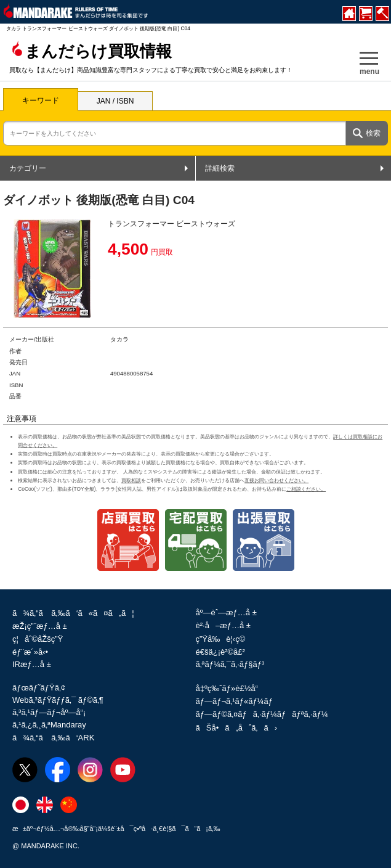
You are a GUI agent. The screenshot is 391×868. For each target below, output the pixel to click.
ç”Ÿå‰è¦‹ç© (224, 639)
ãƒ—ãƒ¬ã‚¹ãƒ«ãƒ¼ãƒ (236, 701)
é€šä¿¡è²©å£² (220, 652)
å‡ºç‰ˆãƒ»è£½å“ (230, 688)
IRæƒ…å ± (32, 664)
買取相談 (131, 480)
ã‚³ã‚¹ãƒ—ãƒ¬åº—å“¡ (49, 712)
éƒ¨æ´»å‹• (30, 652)
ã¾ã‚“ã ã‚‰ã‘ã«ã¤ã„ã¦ (73, 613)
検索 (373, 133)
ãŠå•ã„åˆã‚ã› (236, 728)
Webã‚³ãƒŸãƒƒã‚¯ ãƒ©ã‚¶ (58, 700)
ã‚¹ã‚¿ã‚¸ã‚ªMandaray (49, 725)
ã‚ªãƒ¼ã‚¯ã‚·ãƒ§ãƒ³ (230, 664)
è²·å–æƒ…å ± (223, 625)
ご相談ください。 (306, 489)
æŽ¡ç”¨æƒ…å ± (40, 626)
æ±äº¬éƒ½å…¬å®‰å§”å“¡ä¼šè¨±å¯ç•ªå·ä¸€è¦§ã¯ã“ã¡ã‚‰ (116, 829)
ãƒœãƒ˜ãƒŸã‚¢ (39, 688)
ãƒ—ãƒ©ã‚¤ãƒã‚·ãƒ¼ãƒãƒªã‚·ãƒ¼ (262, 714)
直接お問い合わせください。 (276, 480)
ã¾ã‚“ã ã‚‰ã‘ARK (53, 738)
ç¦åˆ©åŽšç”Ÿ (38, 639)
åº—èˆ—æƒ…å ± (226, 612)
